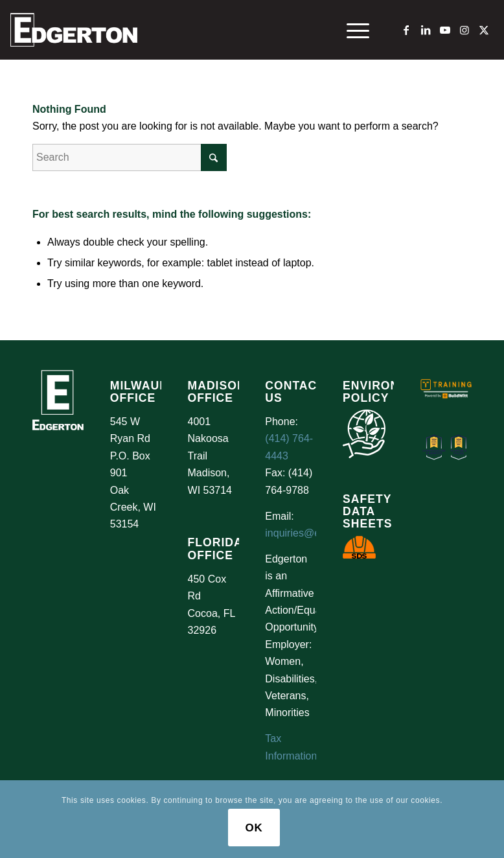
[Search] (130, 157)
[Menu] (351, 30)
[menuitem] (351, 30)
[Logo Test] (74, 30)
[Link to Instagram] (464, 30)
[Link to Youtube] (445, 30)
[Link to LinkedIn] (426, 30)
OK (254, 828)
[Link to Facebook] (406, 30)
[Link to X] (484, 30)
